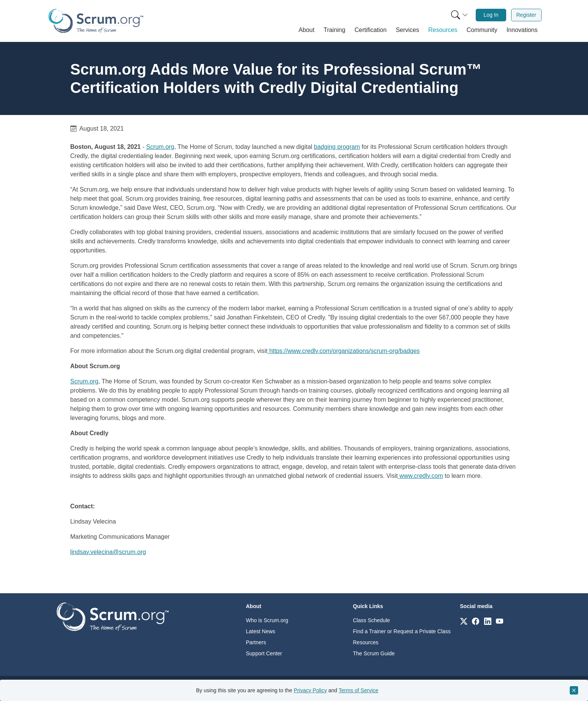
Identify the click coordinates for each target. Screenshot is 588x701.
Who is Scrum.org (267, 620)
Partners (256, 642)
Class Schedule (371, 620)
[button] (306, 30)
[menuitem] (459, 15)
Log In (491, 15)
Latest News (261, 631)
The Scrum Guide (374, 653)
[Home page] (96, 21)
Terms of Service (359, 690)
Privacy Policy (310, 690)
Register (526, 15)
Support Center (264, 653)
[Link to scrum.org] (464, 621)
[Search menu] (459, 15)
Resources (366, 642)
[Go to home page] (113, 616)
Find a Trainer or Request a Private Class (402, 631)
